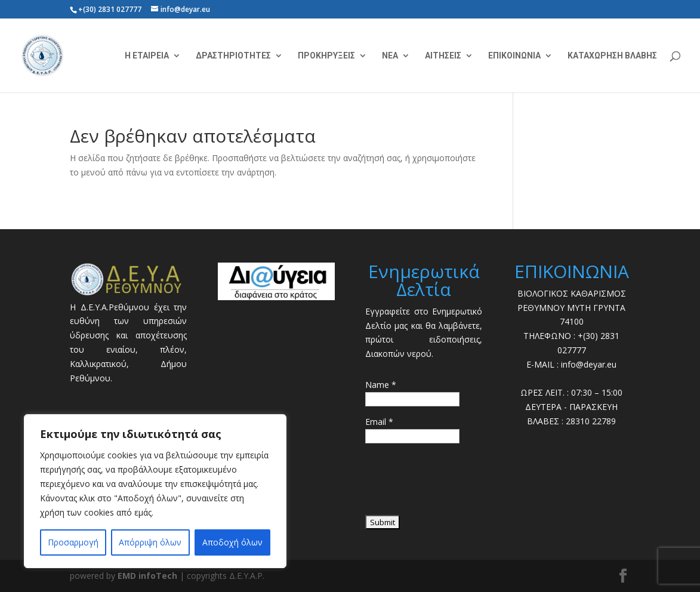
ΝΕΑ (390, 56)
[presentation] (456, 483)
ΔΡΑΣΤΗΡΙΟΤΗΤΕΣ (233, 56)
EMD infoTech (147, 576)
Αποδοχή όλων (232, 542)
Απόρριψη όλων (150, 542)
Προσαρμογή (73, 542)
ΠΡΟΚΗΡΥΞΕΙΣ (326, 56)
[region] (155, 491)
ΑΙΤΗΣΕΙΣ (443, 56)
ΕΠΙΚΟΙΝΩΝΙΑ (514, 56)
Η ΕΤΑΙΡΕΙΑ (147, 56)
